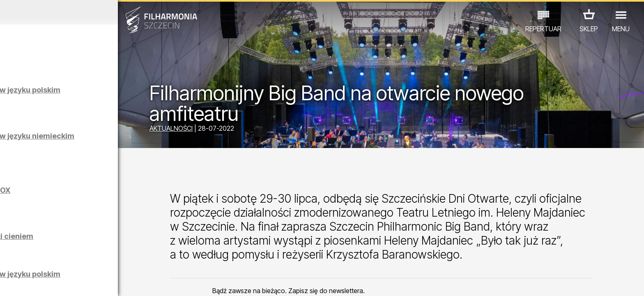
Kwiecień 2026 (84, 12)
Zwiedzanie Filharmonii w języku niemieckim (99, 140)
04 (49, 282)
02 (23, 282)
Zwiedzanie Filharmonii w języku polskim (99, 94)
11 (140, 282)
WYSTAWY (102, 260)
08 (101, 282)
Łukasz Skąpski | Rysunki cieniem (97, 240)
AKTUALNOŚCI (217, 129)
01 (10, 282)
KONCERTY (39, 260)
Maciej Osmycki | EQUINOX (101, 190)
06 (75, 282)
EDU (71, 260)
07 (88, 282)
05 (62, 282)
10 (127, 282)
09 (114, 282)
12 (153, 282)
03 (36, 282)
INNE (135, 260)
